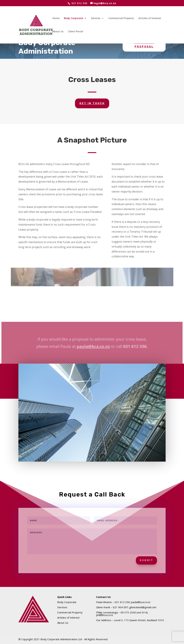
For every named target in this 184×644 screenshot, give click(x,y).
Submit (146, 560)
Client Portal (75, 32)
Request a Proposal (144, 45)
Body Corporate (74, 18)
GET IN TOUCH (92, 103)
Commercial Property (121, 18)
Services (96, 18)
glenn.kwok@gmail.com (143, 607)
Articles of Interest (150, 18)
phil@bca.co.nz (105, 615)
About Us (58, 32)
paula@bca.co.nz (93, 346)
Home (56, 18)
